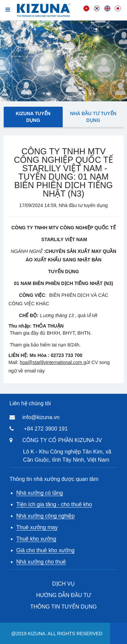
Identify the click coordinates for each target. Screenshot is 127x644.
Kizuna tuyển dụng (33, 117)
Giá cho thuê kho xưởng (45, 550)
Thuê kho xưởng (36, 539)
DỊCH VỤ (63, 584)
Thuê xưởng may (37, 527)
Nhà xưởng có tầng (40, 493)
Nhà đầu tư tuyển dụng (93, 117)
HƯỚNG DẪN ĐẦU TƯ (64, 595)
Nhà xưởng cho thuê (41, 562)
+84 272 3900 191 (46, 429)
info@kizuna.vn (41, 417)
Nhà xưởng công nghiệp (45, 516)
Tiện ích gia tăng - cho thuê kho (54, 504)
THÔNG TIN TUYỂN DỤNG (63, 607)
